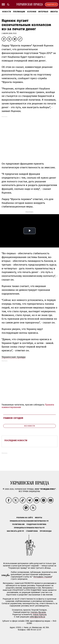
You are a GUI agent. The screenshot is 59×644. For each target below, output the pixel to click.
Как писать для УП (15, 531)
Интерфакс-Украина (43, 577)
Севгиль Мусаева (38, 612)
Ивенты (54, 12)
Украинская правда (14, 357)
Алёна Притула (40, 615)
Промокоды (46, 531)
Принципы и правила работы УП (29, 528)
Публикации (19, 12)
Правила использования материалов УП (29, 521)
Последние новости (16, 440)
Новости (7, 12)
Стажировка (32, 531)
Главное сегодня (13, 418)
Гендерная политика (36, 524)
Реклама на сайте (25, 518)
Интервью (43, 12)
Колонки (32, 12)
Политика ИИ (18, 524)
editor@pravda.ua (37, 617)
